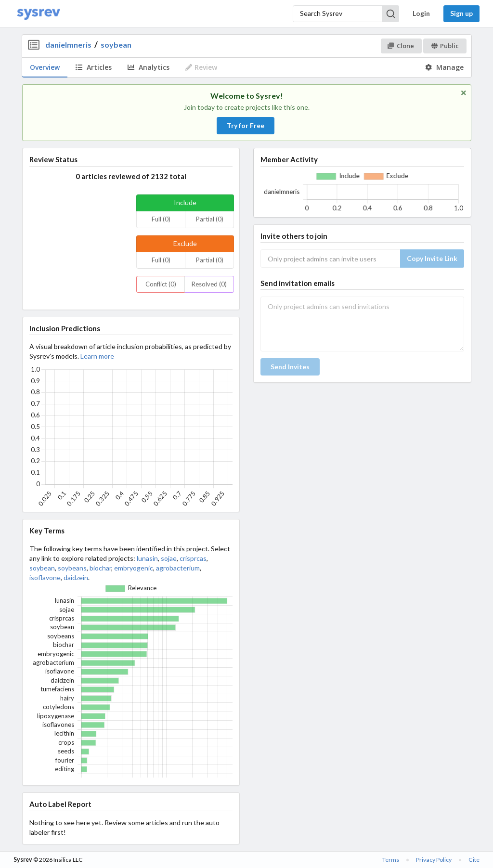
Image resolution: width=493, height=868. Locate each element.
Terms (391, 860)
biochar (100, 568)
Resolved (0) (209, 284)
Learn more (97, 356)
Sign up (461, 13)
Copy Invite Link (432, 258)
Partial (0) (210, 219)
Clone (401, 46)
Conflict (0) (161, 284)
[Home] (39, 14)
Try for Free (246, 125)
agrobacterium (178, 568)
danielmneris (68, 45)
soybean (116, 45)
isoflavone (45, 577)
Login (421, 13)
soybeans (72, 568)
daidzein (76, 577)
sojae (169, 558)
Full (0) (161, 219)
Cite (474, 860)
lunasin (147, 558)
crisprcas (193, 558)
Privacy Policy (434, 860)
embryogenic (134, 568)
